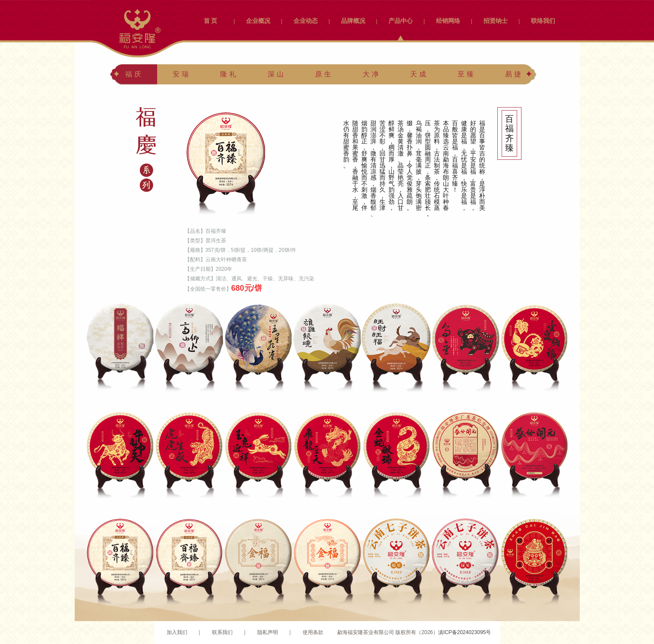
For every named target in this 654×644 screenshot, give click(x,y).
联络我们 (543, 21)
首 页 (211, 21)
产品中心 (401, 21)
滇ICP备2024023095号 (465, 632)
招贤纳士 (496, 21)
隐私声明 (268, 632)
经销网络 (448, 21)
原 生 (323, 74)
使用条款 (313, 632)
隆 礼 (228, 74)
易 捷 (513, 74)
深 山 (275, 74)
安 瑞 (180, 74)
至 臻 (465, 74)
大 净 (370, 74)
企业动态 (306, 21)
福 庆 (133, 74)
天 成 (418, 74)
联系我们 (222, 632)
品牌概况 (353, 21)
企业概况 (258, 21)
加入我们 (177, 632)
